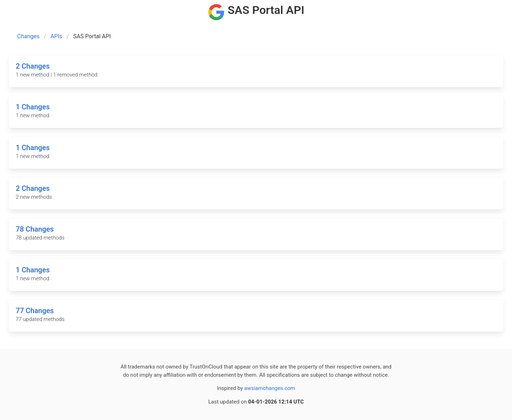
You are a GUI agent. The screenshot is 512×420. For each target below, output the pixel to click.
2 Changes (33, 66)
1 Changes (33, 107)
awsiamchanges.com (270, 388)
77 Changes (35, 311)
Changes (28, 36)
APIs (56, 36)
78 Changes (35, 229)
